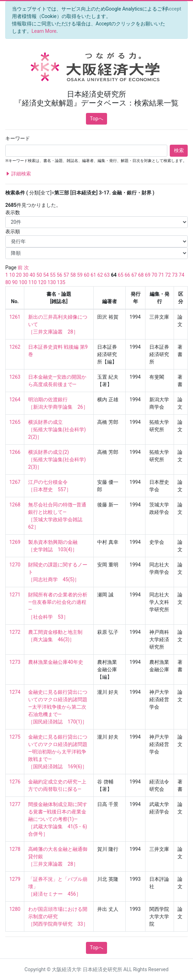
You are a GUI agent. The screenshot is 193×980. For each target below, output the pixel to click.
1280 (15, 909)
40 (32, 275)
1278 (15, 849)
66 (127, 275)
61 (93, 275)
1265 (15, 422)
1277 (15, 804)
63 (107, 275)
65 (120, 275)
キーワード (18, 138)
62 (100, 275)
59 (80, 275)
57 (66, 275)
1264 (15, 399)
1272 (15, 632)
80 (8, 282)
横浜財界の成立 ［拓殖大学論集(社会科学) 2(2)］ (60, 429)
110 (33, 282)
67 (134, 275)
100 (23, 282)
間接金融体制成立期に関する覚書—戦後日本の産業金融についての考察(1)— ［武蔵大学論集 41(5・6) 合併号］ (58, 819)
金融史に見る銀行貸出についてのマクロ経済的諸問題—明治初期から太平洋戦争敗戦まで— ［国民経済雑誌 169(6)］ (58, 752)
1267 (15, 482)
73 (175, 275)
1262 (15, 347)
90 (15, 282)
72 (168, 275)
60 (87, 275)
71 (161, 275)
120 (42, 282)
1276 (15, 782)
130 (52, 282)
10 (12, 275)
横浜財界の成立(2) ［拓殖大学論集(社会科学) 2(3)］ (60, 459)
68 (141, 275)
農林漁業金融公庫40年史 (56, 662)
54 (46, 275)
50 (39, 275)
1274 (15, 692)
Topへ (96, 119)
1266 (15, 452)
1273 (15, 662)
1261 (15, 317)
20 (19, 275)
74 (182, 275)
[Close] (173, 9)
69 (148, 275)
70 (155, 275)
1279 (15, 879)
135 (61, 282)
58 (73, 275)
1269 (15, 542)
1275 (15, 737)
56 (60, 275)
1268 (15, 505)
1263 (15, 377)
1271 (15, 595)
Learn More (44, 31)
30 (26, 275)
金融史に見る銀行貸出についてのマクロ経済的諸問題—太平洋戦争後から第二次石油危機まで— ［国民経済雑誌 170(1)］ (58, 707)
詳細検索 (18, 174)
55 (53, 275)
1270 (15, 565)
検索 (179, 150)
